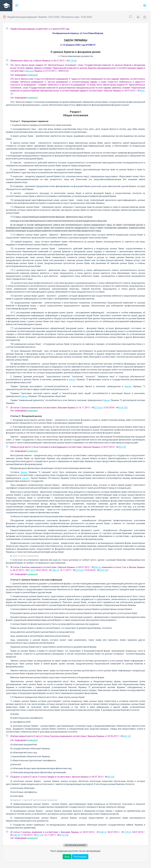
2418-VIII (122, 408)
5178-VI (72, 61)
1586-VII (55, 570)
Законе (72, 379)
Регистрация (80, 857)
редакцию (32, 75)
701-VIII (40, 835)
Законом (29, 71)
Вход (67, 857)
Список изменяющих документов (76, 56)
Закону (24, 472)
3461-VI (126, 736)
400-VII (122, 447)
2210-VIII (98, 408)
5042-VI (97, 567)
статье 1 (26, 478)
